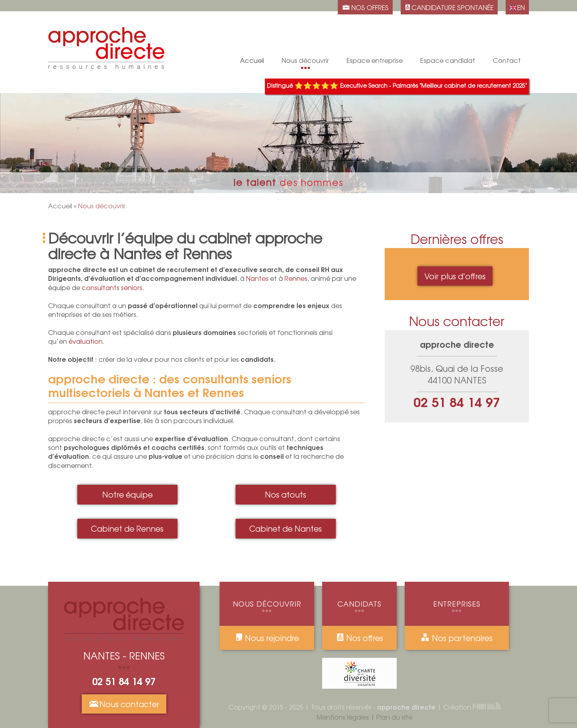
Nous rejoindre (267, 638)
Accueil (60, 206)
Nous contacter (124, 704)
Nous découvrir (305, 62)
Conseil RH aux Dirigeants (375, 27)
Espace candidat (448, 62)
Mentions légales (343, 717)
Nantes (257, 278)
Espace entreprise (375, 62)
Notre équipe (306, 33)
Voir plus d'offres (455, 276)
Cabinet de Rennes (306, 20)
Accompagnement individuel (448, 49)
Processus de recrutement (448, 33)
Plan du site (394, 717)
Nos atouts (305, 45)
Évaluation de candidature (375, 40)
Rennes (296, 278)
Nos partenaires (457, 638)
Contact (507, 62)
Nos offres (360, 638)
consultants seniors (112, 287)
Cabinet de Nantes (285, 528)
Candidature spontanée (448, 20)
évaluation (86, 341)
